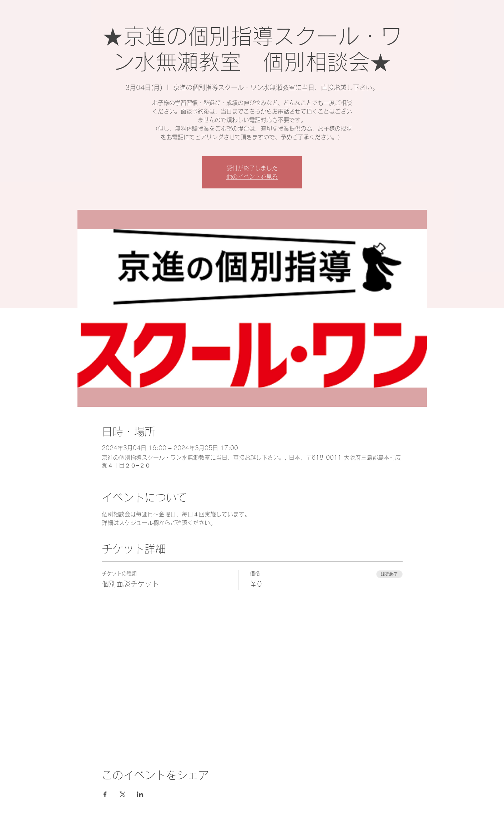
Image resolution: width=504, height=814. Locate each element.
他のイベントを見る (252, 177)
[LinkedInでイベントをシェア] (140, 794)
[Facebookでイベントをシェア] (105, 794)
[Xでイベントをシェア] (123, 794)
